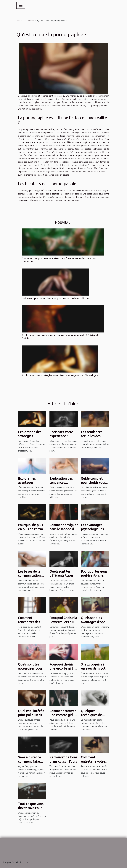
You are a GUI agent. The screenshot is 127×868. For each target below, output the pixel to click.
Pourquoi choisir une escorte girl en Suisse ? (63, 668)
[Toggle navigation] (21, 5)
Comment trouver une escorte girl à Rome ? (63, 715)
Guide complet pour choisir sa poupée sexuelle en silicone (56, 298)
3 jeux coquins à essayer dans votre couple (95, 668)
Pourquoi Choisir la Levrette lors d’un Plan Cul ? (63, 622)
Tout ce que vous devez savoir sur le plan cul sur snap (32, 808)
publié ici (105, 172)
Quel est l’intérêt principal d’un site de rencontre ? (31, 715)
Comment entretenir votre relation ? (93, 761)
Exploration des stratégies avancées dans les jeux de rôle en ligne (60, 375)
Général (30, 21)
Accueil (20, 21)
